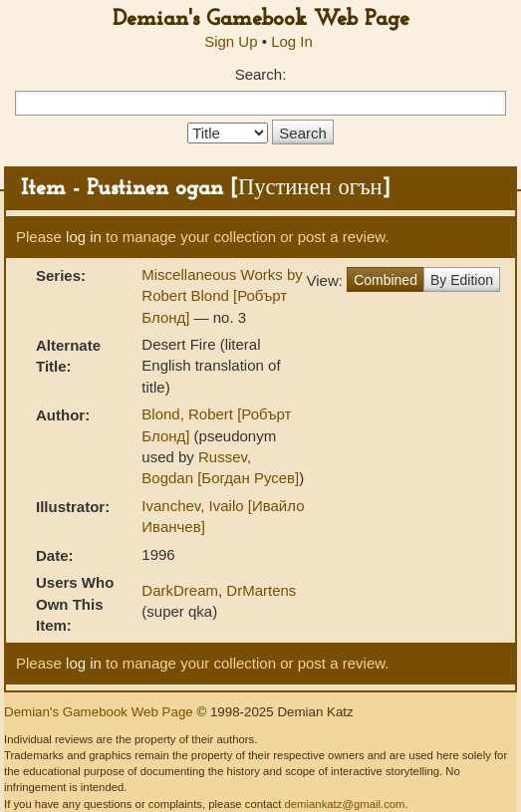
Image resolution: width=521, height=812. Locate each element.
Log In (292, 41)
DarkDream (180, 590)
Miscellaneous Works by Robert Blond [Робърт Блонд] (222, 296)
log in (84, 237)
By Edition (462, 280)
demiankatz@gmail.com (344, 804)
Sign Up (231, 41)
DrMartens (261, 590)
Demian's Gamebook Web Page (261, 19)
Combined (386, 280)
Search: (261, 74)
